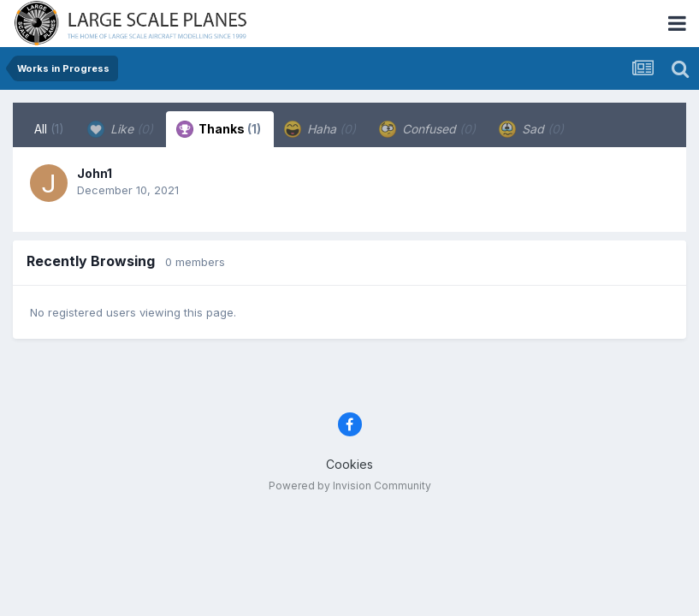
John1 (95, 173)
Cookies (349, 464)
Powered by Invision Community (350, 486)
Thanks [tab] (219, 129)
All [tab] (49, 129)
